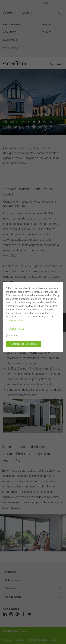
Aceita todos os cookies (25, 344)
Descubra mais (17, 329)
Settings (13, 335)
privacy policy (16, 320)
